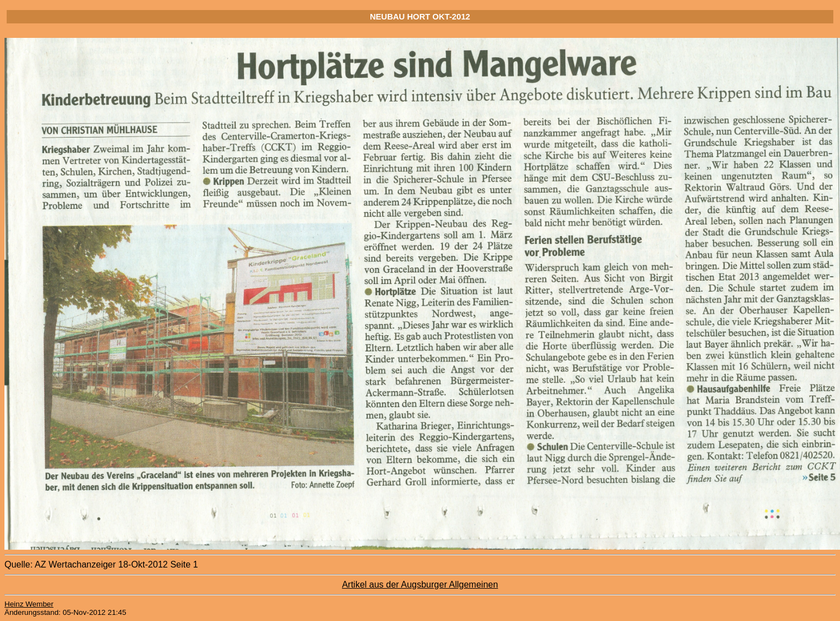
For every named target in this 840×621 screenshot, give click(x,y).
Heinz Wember (29, 604)
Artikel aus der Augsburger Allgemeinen (420, 585)
